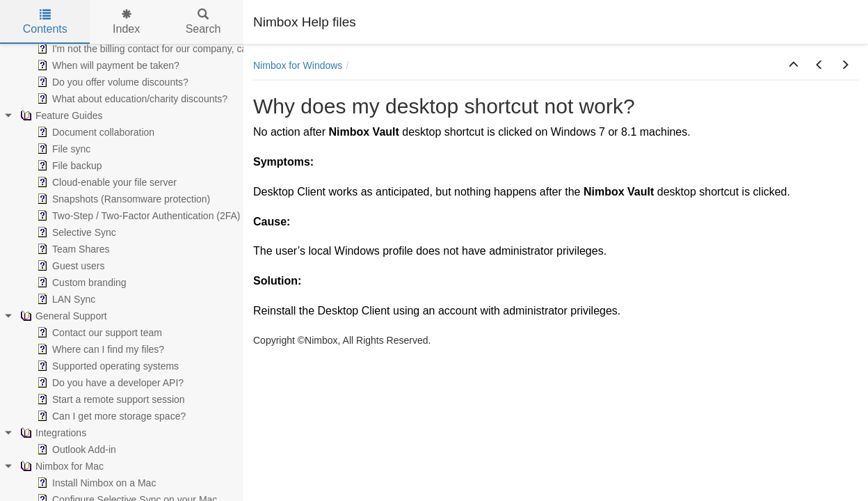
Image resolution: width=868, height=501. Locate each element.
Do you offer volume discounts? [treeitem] (111, 82)
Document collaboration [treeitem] (94, 132)
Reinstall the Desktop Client (322, 311)
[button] (794, 65)
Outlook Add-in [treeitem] (75, 450)
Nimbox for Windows (298, 65)
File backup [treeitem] (68, 166)
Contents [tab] (45, 22)
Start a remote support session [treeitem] (110, 399)
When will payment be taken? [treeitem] (107, 65)
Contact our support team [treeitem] (98, 333)
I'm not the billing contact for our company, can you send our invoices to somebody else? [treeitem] (234, 49)
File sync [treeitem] (62, 149)
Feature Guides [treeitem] (60, 116)
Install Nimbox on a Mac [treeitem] (95, 483)
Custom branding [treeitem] (80, 283)
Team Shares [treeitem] (72, 249)
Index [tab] (126, 22)
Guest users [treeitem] (69, 266)
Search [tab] (203, 22)
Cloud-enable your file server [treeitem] (105, 182)
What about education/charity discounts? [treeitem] (131, 99)
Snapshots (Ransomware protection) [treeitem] (122, 199)
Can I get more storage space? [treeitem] (110, 416)
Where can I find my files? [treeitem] (99, 349)
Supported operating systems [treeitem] (106, 366)
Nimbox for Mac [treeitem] (61, 466)
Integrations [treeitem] (52, 433)
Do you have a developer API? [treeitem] (109, 383)
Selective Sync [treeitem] (75, 232)
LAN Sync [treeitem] (65, 299)
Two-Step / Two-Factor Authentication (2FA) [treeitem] (137, 216)
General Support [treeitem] (62, 316)
